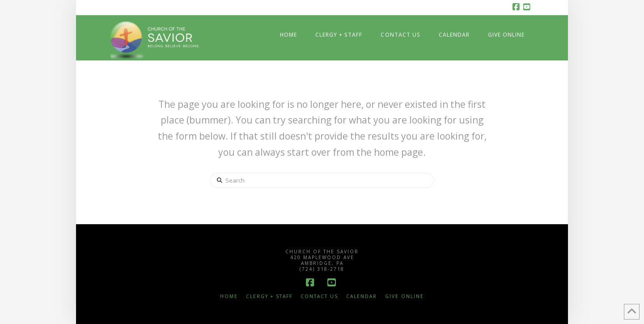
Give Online (405, 296)
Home (229, 296)
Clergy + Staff (269, 296)
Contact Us (319, 296)
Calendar (362, 296)
